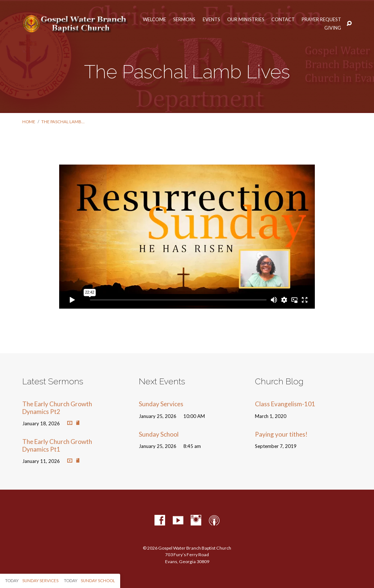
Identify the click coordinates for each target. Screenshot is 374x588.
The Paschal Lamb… (63, 122)
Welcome (154, 20)
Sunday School (159, 434)
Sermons (184, 20)
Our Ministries (246, 20)
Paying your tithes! (281, 434)
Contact (283, 20)
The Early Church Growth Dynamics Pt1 (57, 445)
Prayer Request (321, 20)
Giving (333, 28)
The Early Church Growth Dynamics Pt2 (57, 408)
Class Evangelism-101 (285, 404)
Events (211, 20)
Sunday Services (161, 404)
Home (29, 122)
